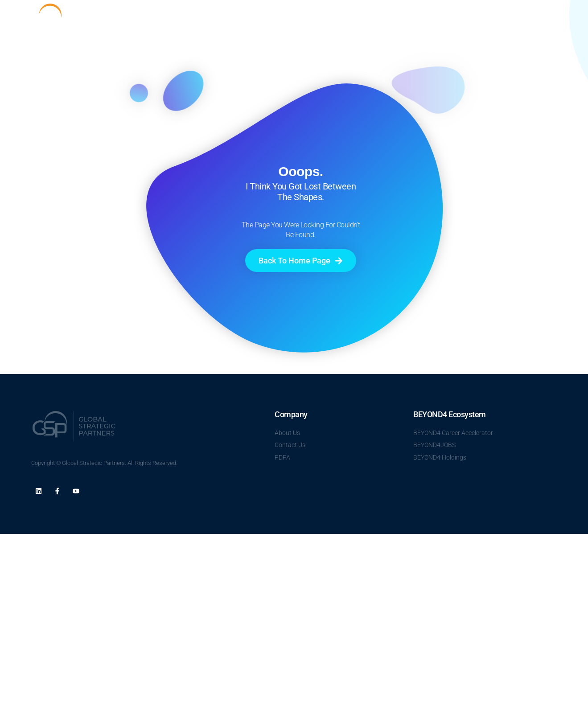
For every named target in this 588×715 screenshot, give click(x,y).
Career (501, 18)
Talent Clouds (458, 18)
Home (377, 18)
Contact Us (539, 18)
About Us (412, 18)
